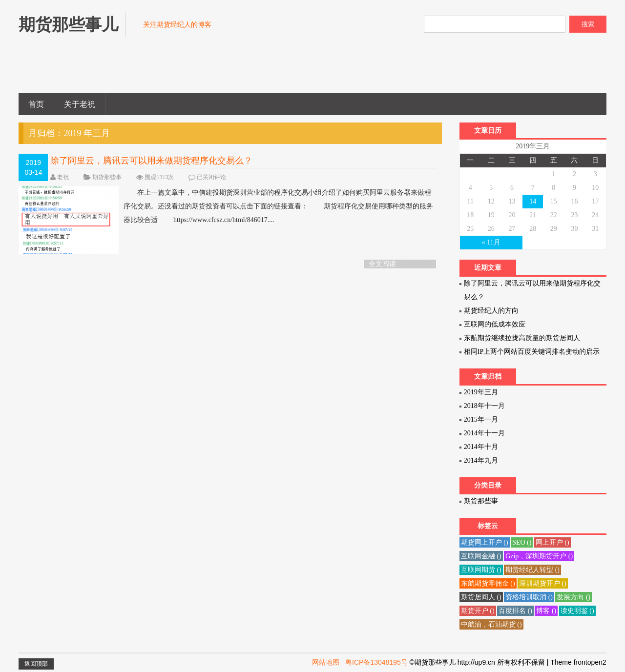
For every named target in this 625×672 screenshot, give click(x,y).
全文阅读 (382, 264)
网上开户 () (552, 542)
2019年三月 (481, 392)
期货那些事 (107, 177)
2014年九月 (481, 460)
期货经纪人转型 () (532, 570)
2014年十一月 (484, 433)
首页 (36, 104)
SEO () (522, 542)
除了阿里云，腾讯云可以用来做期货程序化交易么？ (151, 161)
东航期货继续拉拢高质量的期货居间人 (522, 338)
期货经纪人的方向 (491, 311)
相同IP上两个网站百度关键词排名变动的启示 (532, 352)
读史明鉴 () (577, 611)
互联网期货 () (481, 570)
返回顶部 (36, 664)
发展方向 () (573, 597)
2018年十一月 (484, 406)
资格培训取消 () (529, 597)
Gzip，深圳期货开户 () (539, 556)
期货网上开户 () (485, 542)
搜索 (588, 24)
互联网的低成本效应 (495, 324)
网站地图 (326, 662)
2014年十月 (481, 447)
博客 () (546, 611)
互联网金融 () (481, 556)
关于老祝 (80, 104)
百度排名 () (515, 611)
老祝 (63, 177)
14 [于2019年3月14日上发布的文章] (533, 201)
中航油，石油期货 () (491, 624)
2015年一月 (481, 419)
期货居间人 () (481, 597)
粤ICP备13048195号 (376, 662)
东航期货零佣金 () (488, 583)
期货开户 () (478, 611)
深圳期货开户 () (543, 583)
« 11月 (491, 242)
